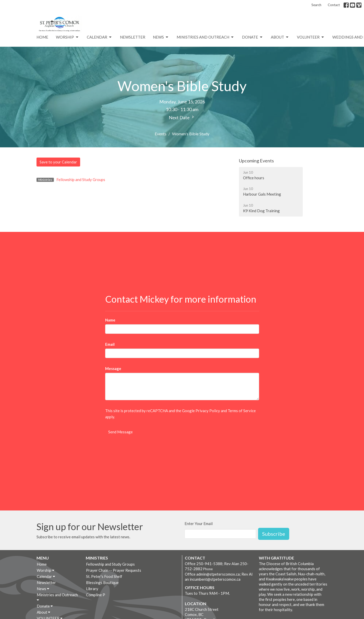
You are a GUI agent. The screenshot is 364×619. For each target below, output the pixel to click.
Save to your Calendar (58, 162)
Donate (253, 37)
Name (110, 320)
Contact (334, 5)
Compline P (96, 595)
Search (316, 5)
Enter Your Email (199, 523)
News (161, 37)
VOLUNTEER (311, 37)
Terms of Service (242, 411)
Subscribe (274, 534)
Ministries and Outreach (205, 37)
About (280, 37)
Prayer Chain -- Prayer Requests (114, 570)
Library (92, 589)
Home (42, 37)
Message (113, 368)
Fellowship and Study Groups (81, 180)
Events (161, 134)
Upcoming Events (256, 161)
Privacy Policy (208, 411)
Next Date (182, 117)
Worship (68, 37)
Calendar (100, 37)
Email (110, 344)
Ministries (97, 558)
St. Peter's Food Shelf (104, 576)
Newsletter (133, 37)
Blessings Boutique (102, 582)
